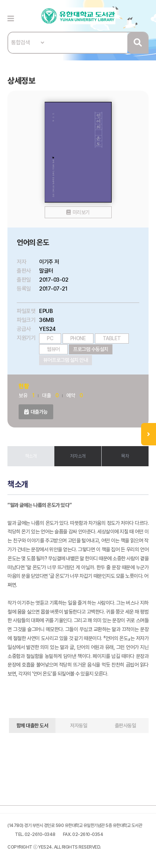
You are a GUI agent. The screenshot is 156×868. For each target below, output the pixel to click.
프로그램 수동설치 (91, 349)
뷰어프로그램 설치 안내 (66, 360)
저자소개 (78, 456)
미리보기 (81, 212)
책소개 (31, 456)
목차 (125, 456)
